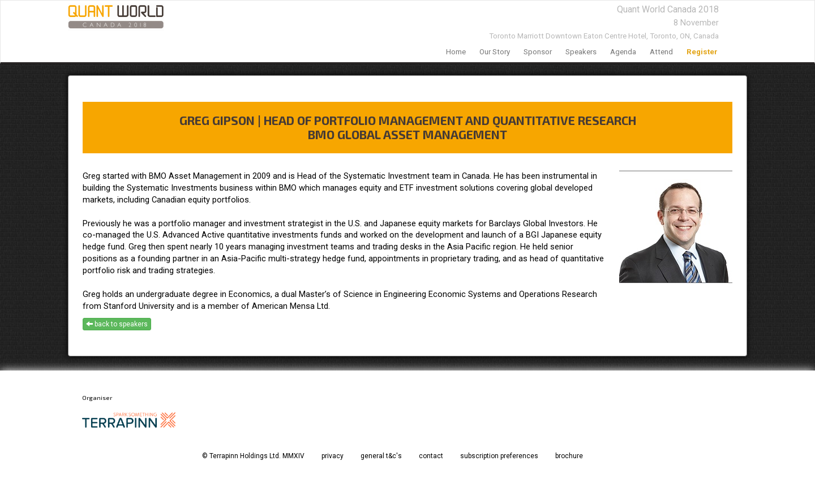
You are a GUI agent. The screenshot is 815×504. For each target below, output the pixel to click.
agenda (623, 52)
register (702, 52)
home (456, 52)
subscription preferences (499, 456)
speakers (581, 52)
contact (431, 456)
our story (495, 52)
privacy (333, 456)
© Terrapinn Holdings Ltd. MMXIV (253, 456)
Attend (661, 52)
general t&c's (381, 456)
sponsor (538, 52)
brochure (569, 456)
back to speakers (117, 324)
